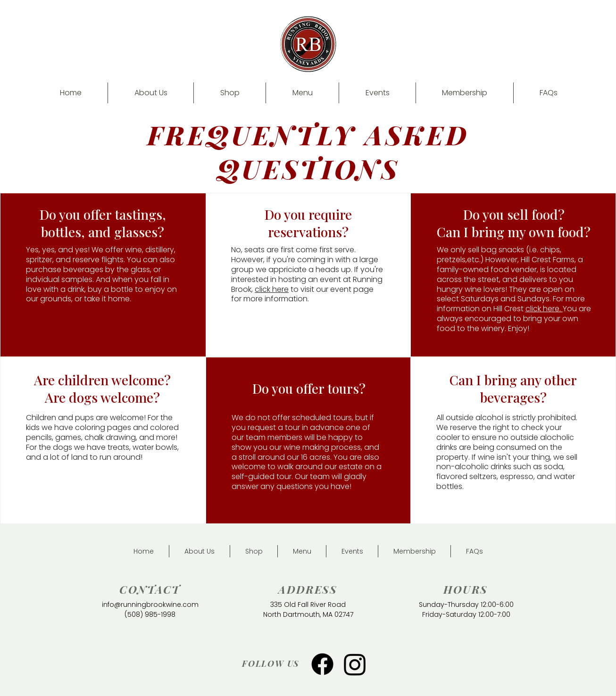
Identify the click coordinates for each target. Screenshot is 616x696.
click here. (544, 309)
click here (272, 289)
